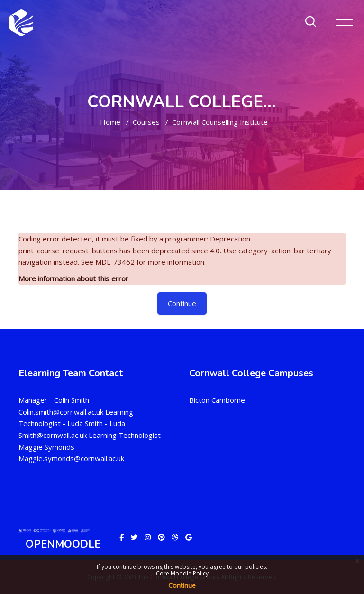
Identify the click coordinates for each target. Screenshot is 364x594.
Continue (182, 585)
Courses (146, 122)
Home (110, 122)
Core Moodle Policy (182, 573)
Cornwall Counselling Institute (220, 122)
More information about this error (73, 278)
